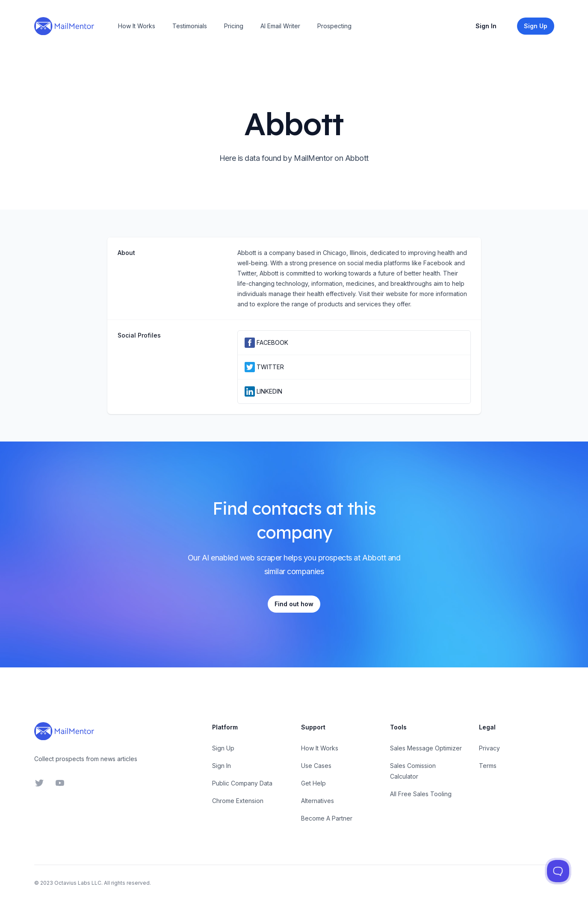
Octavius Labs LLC (78, 883)
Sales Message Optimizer (426, 748)
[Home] (64, 26)
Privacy (489, 748)
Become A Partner (327, 818)
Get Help (313, 783)
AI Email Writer (280, 26)
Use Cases (316, 766)
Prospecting (334, 26)
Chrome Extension (238, 801)
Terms (488, 766)
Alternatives (318, 801)
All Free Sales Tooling (421, 794)
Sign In (486, 26)
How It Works (137, 26)
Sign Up (223, 748)
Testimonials (190, 26)
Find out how (294, 604)
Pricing (234, 26)
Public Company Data (242, 783)
